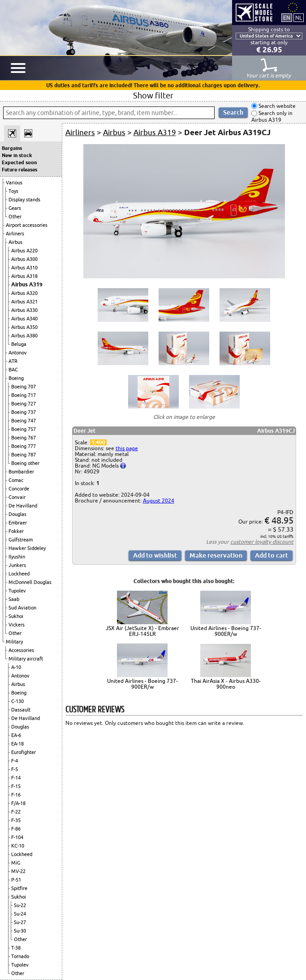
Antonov (18, 353)
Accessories (21, 650)
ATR (13, 361)
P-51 (16, 880)
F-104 (17, 837)
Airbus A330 (24, 310)
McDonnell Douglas (30, 582)
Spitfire (19, 888)
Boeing (16, 378)
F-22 (16, 812)
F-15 (16, 786)
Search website (276, 106)
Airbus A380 (24, 336)
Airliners (15, 234)
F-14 (16, 778)
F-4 (15, 761)
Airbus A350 (24, 327)
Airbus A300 (24, 259)
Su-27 (20, 922)
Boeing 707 (24, 387)
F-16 (16, 795)
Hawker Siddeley (27, 548)
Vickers (17, 625)
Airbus (15, 242)
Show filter (153, 95)
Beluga (19, 344)
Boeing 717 (24, 395)
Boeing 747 (24, 421)
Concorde (19, 489)
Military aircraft (26, 659)
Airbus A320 (24, 293)
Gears (15, 208)
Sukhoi (16, 616)
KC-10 (18, 846)
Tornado (20, 956)
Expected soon (19, 162)
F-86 (16, 829)
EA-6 (16, 735)
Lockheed (19, 574)
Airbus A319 (27, 284)
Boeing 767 (24, 438)
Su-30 (20, 931)
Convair (17, 497)
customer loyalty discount (262, 542)
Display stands (24, 200)
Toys (13, 191)
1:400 (98, 442)
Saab (14, 599)
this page (127, 448)
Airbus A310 (24, 268)
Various (14, 183)
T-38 (16, 948)
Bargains (12, 148)
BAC (13, 370)
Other (15, 217)
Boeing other (25, 463)
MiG (16, 863)
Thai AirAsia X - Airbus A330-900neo (226, 684)
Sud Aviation (22, 608)
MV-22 (18, 871)
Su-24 (20, 914)
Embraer (18, 523)
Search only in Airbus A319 (272, 117)
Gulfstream (21, 540)
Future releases (19, 170)
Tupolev (17, 591)
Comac (16, 480)
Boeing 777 (24, 446)
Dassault (21, 710)
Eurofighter (24, 752)
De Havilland (23, 506)
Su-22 (20, 905)
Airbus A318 (24, 276)
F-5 (15, 769)
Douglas (17, 514)
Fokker (16, 531)
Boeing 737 (24, 412)
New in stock (17, 155)
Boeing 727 (24, 404)
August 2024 (159, 501)
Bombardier (21, 472)
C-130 (17, 701)
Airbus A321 (24, 302)
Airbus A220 (24, 251)
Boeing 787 (24, 455)
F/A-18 (18, 803)
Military (14, 642)
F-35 (16, 820)
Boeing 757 (24, 429)
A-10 (16, 667)
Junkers (17, 565)
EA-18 (17, 744)
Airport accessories (27, 225)
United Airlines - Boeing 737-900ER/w (226, 631)
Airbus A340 (24, 319)
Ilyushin (17, 557)
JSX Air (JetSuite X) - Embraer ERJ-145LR (142, 631)
